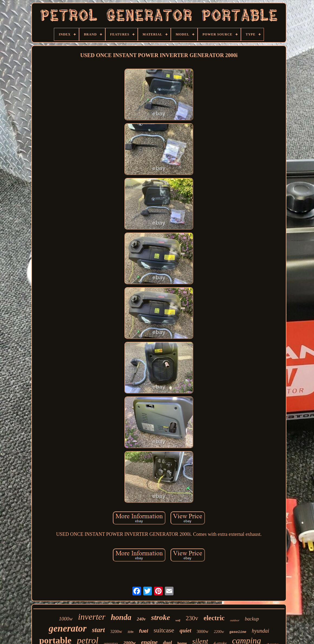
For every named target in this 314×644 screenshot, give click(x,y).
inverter (92, 617)
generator (68, 628)
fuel (144, 631)
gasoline (238, 632)
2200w (219, 632)
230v (192, 618)
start (99, 630)
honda (121, 617)
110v (131, 632)
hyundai (260, 631)
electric (214, 618)
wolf (178, 620)
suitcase (164, 630)
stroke (161, 617)
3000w (203, 631)
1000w (66, 619)
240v (141, 619)
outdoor (235, 620)
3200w (116, 631)
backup (252, 619)
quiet (185, 630)
